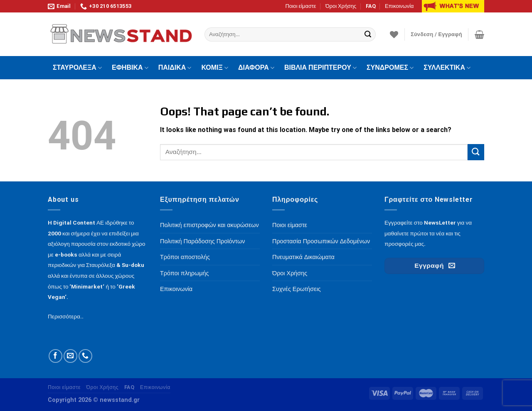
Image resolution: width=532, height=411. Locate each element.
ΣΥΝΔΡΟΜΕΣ (390, 68)
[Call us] (85, 356)
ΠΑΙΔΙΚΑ (175, 68)
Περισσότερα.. (66, 316)
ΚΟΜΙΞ (215, 68)
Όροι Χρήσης (341, 6)
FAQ (371, 6)
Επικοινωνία (399, 6)
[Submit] (368, 34)
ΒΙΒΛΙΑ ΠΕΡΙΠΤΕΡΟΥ (320, 68)
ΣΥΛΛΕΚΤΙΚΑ (447, 68)
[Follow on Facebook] (55, 356)
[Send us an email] (70, 356)
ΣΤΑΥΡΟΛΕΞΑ (77, 68)
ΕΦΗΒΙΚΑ (130, 68)
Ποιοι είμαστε (300, 6)
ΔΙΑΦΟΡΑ (256, 68)
